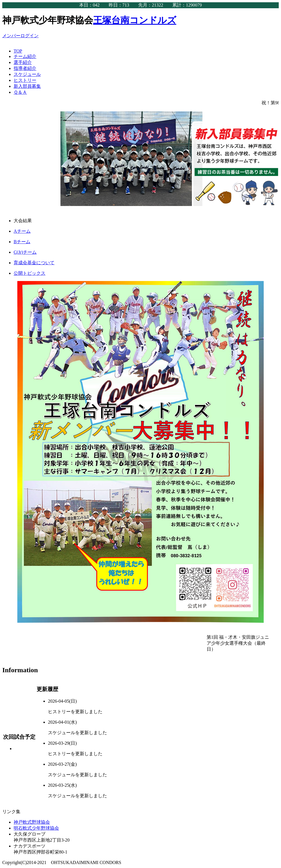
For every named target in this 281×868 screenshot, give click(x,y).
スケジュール (27, 74)
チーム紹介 (25, 56)
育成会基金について (34, 263)
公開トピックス (30, 273)
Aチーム (22, 231)
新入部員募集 (27, 86)
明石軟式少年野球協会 (36, 828)
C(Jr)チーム (25, 252)
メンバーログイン (20, 36)
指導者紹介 (25, 68)
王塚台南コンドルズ (135, 20)
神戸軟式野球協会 (32, 822)
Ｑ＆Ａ (20, 92)
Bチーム (22, 242)
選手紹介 (23, 62)
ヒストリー (25, 80)
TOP (18, 51)
